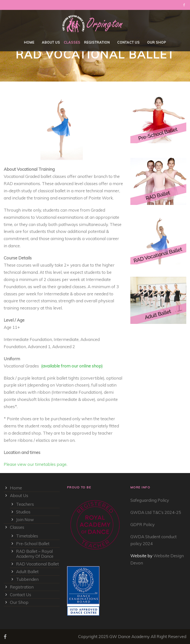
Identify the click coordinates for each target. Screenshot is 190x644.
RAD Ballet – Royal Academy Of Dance (35, 554)
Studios (23, 512)
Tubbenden (27, 579)
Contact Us (129, 42)
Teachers (25, 504)
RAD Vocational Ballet (37, 564)
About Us (51, 42)
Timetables (27, 536)
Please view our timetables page (35, 464)
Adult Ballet (27, 572)
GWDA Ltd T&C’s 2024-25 (156, 512)
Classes (72, 42)
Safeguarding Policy (150, 500)
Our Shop (157, 42)
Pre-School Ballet (33, 544)
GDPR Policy (142, 524)
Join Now (25, 519)
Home (29, 42)
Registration (97, 42)
